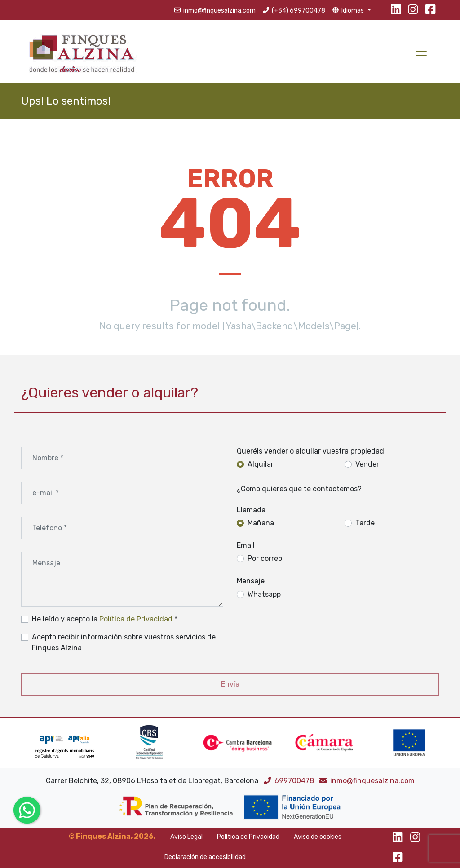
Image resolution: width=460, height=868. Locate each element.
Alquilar (261, 464)
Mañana (261, 523)
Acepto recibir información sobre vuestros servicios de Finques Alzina (124, 642)
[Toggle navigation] (421, 52)
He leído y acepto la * (105, 619)
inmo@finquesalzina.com (367, 781)
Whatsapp (264, 594)
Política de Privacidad (136, 619)
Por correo (265, 558)
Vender (367, 464)
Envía (230, 684)
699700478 (290, 781)
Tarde (365, 523)
